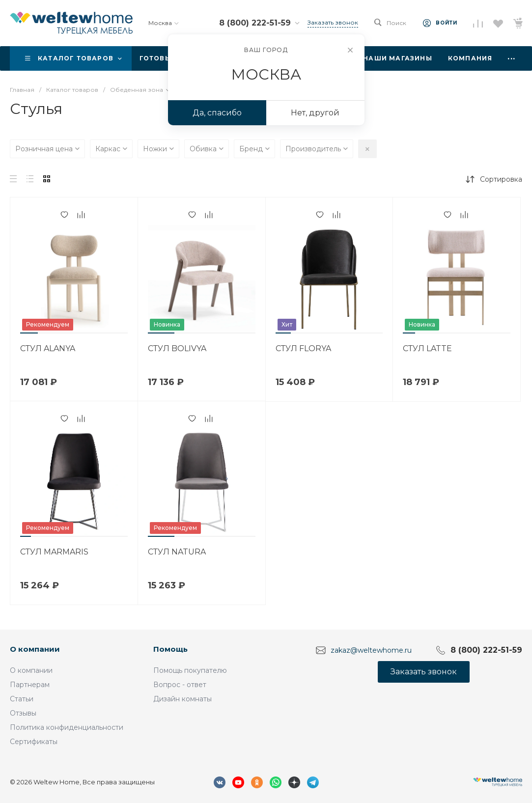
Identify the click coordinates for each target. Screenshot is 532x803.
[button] (29, 333)
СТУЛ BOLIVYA (177, 348)
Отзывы (23, 713)
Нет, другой (315, 113)
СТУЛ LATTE (427, 348)
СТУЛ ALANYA (48, 348)
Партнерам (30, 685)
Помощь (170, 649)
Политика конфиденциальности (67, 727)
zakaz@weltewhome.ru (371, 650)
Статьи (22, 699)
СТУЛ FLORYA (303, 348)
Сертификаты (34, 742)
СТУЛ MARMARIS (54, 552)
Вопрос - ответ (180, 685)
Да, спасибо (217, 113)
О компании (35, 649)
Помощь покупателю (190, 670)
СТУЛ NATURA (177, 552)
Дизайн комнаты (182, 699)
